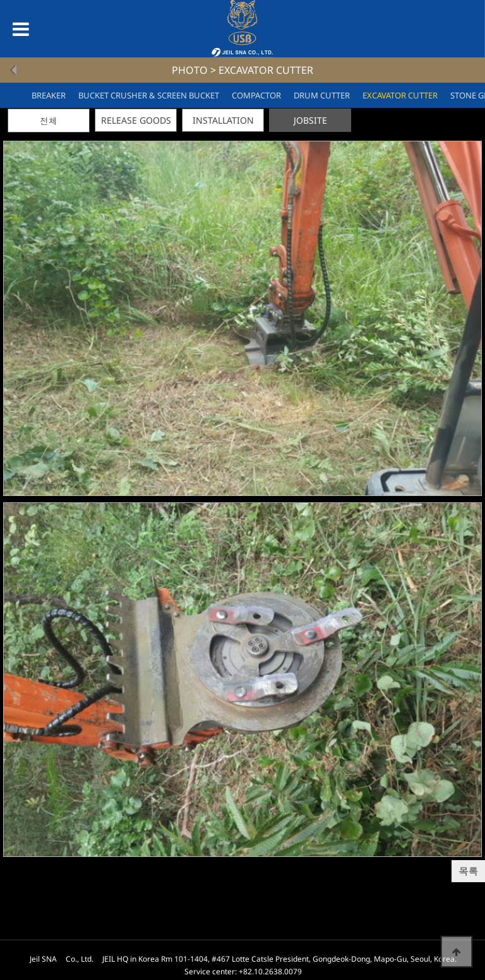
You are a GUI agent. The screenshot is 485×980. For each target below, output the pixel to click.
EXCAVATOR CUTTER (400, 95)
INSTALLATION (223, 120)
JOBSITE (310, 120)
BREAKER (49, 95)
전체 (49, 121)
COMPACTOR (256, 95)
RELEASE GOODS (136, 120)
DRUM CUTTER (322, 95)
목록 (468, 872)
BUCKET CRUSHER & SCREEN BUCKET (149, 95)
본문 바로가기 (0, 0)
